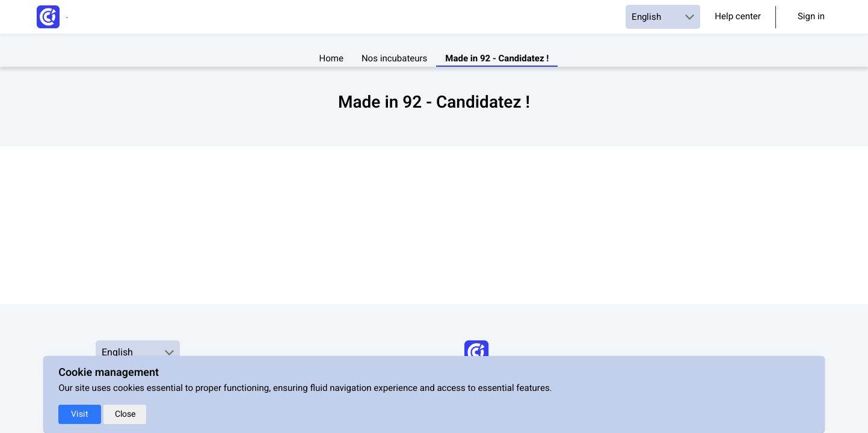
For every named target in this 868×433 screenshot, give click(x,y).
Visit (80, 414)
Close (125, 414)
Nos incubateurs (394, 59)
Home (331, 59)
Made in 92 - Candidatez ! (497, 59)
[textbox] (434, 125)
